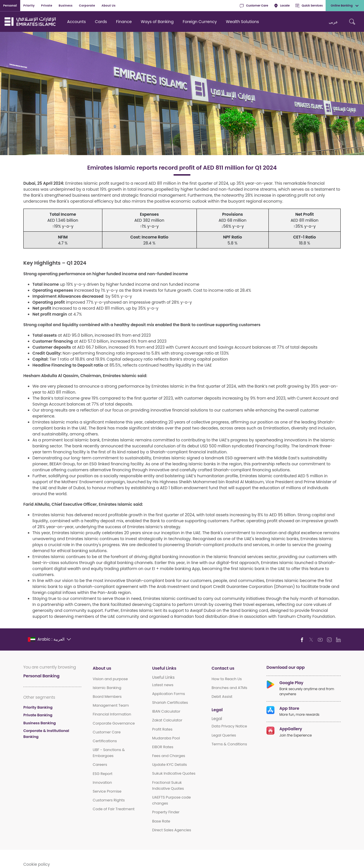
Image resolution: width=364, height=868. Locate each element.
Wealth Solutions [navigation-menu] (242, 21)
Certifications (105, 741)
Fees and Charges (169, 756)
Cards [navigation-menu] (101, 21)
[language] (49, 639)
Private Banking (38, 715)
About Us (109, 5)
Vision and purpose (110, 679)
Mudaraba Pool (166, 738)
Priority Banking (38, 707)
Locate (282, 6)
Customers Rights (109, 800)
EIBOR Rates (163, 747)
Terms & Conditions (229, 744)
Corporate (87, 5)
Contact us (223, 668)
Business (66, 5)
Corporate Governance (114, 723)
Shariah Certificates (170, 703)
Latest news (163, 685)
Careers (100, 765)
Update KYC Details (169, 765)
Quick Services (309, 6)
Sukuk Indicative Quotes (174, 773)
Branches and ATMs (229, 688)
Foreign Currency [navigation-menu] (200, 21)
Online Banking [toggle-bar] (345, 6)
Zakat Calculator (167, 720)
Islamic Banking (107, 688)
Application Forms (169, 694)
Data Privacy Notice (229, 726)
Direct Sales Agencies (172, 830)
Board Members (107, 697)
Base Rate (161, 821)
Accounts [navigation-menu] (76, 21)
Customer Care (254, 6)
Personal (10, 5)
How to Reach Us (227, 679)
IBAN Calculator (166, 711)
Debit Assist (222, 697)
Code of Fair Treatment (114, 809)
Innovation (102, 782)
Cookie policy (37, 864)
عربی (333, 22)
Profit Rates (162, 729)
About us (102, 668)
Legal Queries (224, 735)
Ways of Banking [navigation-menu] (157, 21)
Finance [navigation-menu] (124, 21)
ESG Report (103, 774)
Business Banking (40, 723)
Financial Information (112, 714)
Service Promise (107, 791)
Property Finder (166, 812)
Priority (29, 5)
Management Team (111, 705)
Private (47, 5)
